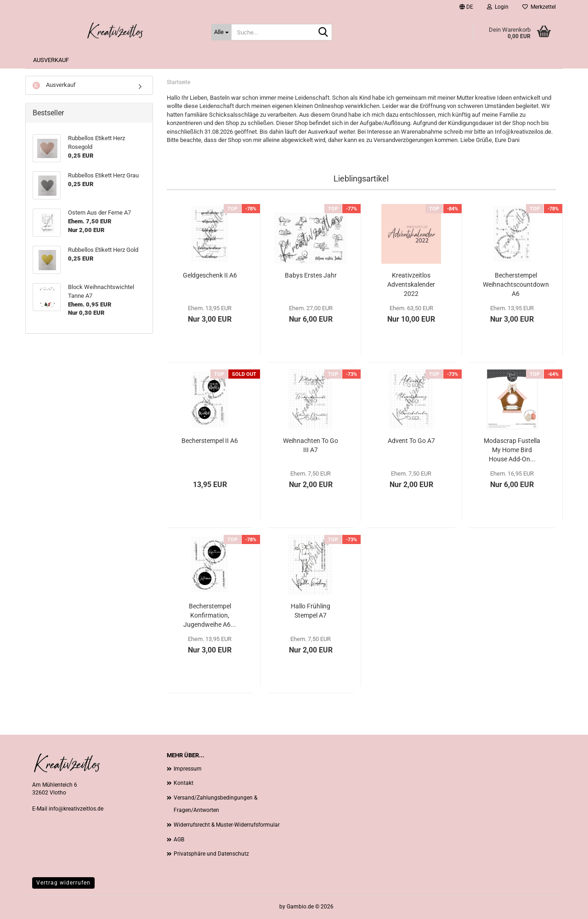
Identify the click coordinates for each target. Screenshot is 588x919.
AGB (179, 840)
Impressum (188, 769)
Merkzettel (539, 7)
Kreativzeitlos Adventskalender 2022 (411, 284)
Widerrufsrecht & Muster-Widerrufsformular (227, 825)
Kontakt (184, 783)
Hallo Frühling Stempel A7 (311, 611)
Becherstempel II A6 (210, 441)
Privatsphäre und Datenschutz (211, 854)
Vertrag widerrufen (63, 883)
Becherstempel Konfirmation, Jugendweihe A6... (210, 615)
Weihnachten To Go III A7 (311, 445)
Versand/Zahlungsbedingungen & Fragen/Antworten (215, 804)
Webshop (266, 907)
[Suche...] (221, 32)
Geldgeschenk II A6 (210, 275)
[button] (466, 7)
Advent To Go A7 (411, 441)
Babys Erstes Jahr (311, 275)
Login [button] (498, 7)
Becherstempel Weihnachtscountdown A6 (516, 284)
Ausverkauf (51, 60)
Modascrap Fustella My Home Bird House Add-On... (512, 450)
